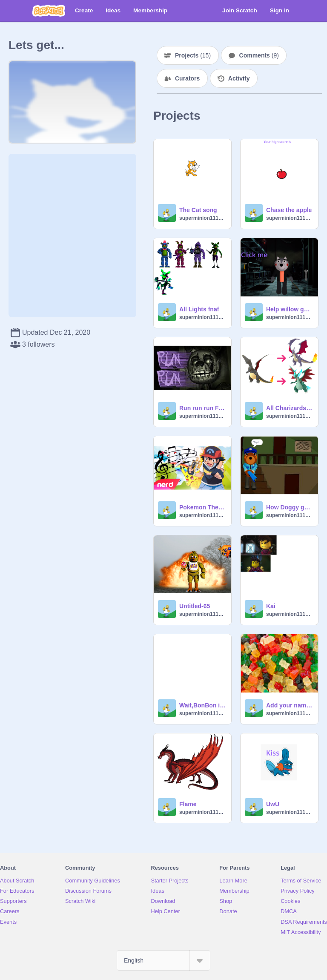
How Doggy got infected (290, 507)
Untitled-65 (195, 606)
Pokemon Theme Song (203, 507)
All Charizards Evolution (290, 408)
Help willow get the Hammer (290, 309)
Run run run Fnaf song (203, 408)
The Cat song (198, 210)
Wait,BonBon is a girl (203, 705)
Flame (188, 804)
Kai (271, 606)
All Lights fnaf (199, 309)
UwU (273, 804)
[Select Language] (163, 960)
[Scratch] (49, 11)
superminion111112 (203, 218)
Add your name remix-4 (290, 705)
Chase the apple (289, 210)
